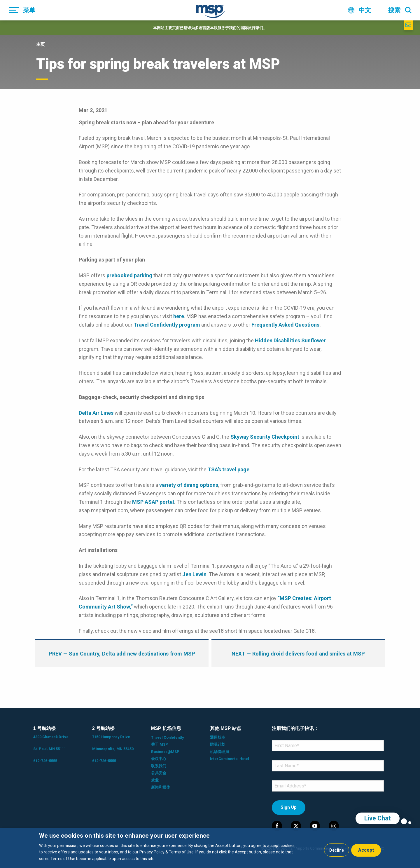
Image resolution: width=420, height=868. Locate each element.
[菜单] (22, 10)
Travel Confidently (167, 737)
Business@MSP (165, 752)
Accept (366, 850)
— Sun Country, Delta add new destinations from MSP (122, 654)
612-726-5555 (45, 761)
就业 (155, 780)
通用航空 (218, 737)
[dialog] (210, 848)
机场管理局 (219, 752)
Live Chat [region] (378, 818)
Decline (337, 850)
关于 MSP (160, 744)
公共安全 (159, 773)
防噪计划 (218, 744)
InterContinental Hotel (230, 759)
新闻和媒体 (161, 787)
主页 (41, 44)
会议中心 (159, 759)
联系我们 (159, 766)
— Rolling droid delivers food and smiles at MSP (298, 654)
